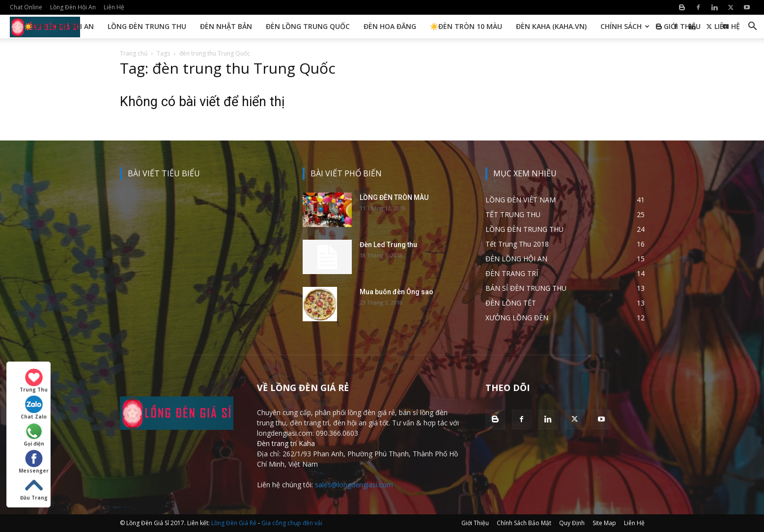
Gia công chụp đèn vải (292, 523)
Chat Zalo (34, 408)
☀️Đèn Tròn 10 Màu (466, 26)
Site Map (604, 523)
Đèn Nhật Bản (226, 26)
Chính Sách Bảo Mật (524, 523)
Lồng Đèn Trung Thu (147, 26)
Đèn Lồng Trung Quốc (308, 26)
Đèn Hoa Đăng (390, 26)
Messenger (34, 462)
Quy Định (572, 523)
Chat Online (26, 7)
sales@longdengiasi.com (354, 485)
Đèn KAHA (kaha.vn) (551, 26)
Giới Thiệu (682, 26)
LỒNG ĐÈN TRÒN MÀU (394, 197)
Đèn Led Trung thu (388, 245)
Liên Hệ (114, 7)
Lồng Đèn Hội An (73, 7)
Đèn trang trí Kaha (286, 443)
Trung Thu (34, 381)
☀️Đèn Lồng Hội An (59, 26)
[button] (752, 27)
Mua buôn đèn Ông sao (396, 292)
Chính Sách (625, 26)
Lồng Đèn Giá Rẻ (234, 523)
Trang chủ (134, 53)
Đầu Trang (34, 489)
